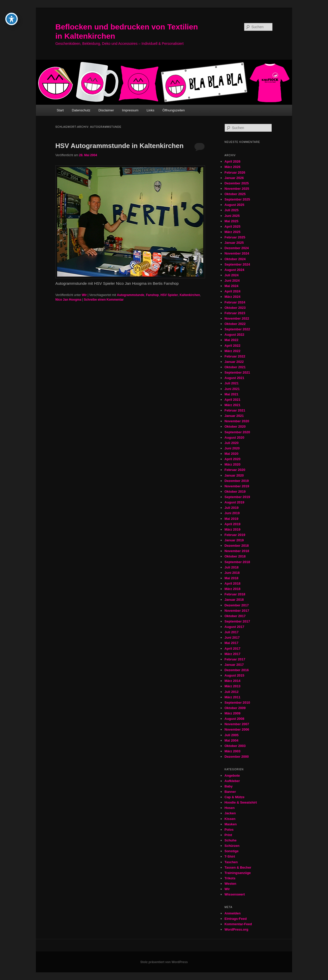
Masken (231, 824)
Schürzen (232, 846)
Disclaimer (106, 110)
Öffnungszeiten (174, 110)
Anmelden (233, 913)
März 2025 (232, 232)
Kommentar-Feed (238, 924)
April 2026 (232, 161)
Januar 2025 (234, 243)
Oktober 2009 (235, 708)
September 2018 (237, 562)
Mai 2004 (231, 740)
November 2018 (237, 551)
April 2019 (232, 524)
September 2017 (237, 621)
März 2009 (232, 713)
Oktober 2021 (235, 367)
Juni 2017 (232, 637)
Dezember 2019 (237, 481)
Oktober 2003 (235, 746)
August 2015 (234, 675)
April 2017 (232, 649)
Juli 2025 (232, 210)
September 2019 (237, 497)
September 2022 (237, 329)
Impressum (130, 110)
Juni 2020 (232, 448)
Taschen (231, 862)
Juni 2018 (232, 573)
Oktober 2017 (235, 616)
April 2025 (232, 226)
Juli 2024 (232, 275)
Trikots (230, 878)
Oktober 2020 (235, 426)
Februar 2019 (235, 535)
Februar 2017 (235, 659)
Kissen (230, 819)
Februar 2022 (235, 356)
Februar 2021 (235, 410)
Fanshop (152, 295)
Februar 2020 (235, 470)
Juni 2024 (232, 281)
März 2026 (232, 167)
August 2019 (234, 502)
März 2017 (232, 654)
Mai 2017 (231, 643)
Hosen (230, 808)
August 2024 (234, 270)
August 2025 (234, 205)
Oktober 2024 (235, 259)
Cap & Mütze (234, 797)
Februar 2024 (235, 302)
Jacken (230, 813)
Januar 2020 (234, 475)
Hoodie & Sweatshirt (241, 802)
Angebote (232, 776)
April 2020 (232, 459)
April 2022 (232, 346)
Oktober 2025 (235, 194)
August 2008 (234, 719)
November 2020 (237, 421)
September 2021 (237, 372)
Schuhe (230, 840)
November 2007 (237, 724)
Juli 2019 (232, 508)
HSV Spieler (169, 295)
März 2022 (232, 351)
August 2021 (234, 378)
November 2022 (237, 318)
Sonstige (232, 851)
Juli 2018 (232, 567)
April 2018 (232, 583)
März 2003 (232, 751)
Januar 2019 (234, 540)
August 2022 (234, 335)
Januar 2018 (234, 600)
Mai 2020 (231, 454)
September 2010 (237, 703)
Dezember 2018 (237, 546)
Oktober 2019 (235, 492)
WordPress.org (236, 929)
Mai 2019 (231, 519)
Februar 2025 (235, 237)
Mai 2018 (231, 578)
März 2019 (232, 529)
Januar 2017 (234, 665)
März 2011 (232, 697)
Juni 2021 (232, 389)
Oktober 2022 (235, 324)
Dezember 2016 (237, 670)
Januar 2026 (234, 178)
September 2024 (237, 264)
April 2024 (232, 291)
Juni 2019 (232, 513)
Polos (229, 830)
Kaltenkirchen (190, 295)
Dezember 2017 (237, 605)
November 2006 (237, 729)
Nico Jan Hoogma (68, 300)
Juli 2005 (232, 735)
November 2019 (237, 486)
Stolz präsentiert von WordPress (164, 962)
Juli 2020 (232, 443)
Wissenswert (235, 894)
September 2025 (237, 199)
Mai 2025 (231, 221)
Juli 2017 (232, 632)
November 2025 (237, 189)
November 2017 (237, 611)
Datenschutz (81, 110)
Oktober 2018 (235, 556)
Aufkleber (232, 781)
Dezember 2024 (237, 248)
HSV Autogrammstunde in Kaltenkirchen (119, 146)
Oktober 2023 (235, 308)
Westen (230, 884)
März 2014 (232, 681)
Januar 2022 (234, 362)
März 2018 (232, 589)
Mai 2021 (231, 394)
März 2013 (232, 686)
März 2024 (232, 297)
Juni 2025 (232, 216)
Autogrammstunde (131, 295)
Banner (230, 792)
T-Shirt (230, 856)
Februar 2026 (235, 172)
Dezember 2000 (237, 757)
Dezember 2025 (237, 183)
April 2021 (232, 400)
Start (60, 110)
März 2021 (232, 405)
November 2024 (237, 253)
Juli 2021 (232, 383)
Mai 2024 (231, 286)
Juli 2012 (232, 692)
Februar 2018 (235, 594)
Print (228, 835)
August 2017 (234, 627)
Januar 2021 (234, 416)
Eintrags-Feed (236, 919)
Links (150, 110)
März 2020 (232, 464)
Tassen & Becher (238, 867)
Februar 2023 (235, 313)
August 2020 (234, 438)
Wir (84, 295)
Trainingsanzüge (238, 873)
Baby (229, 786)
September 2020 (237, 432)
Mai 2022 (231, 340)
